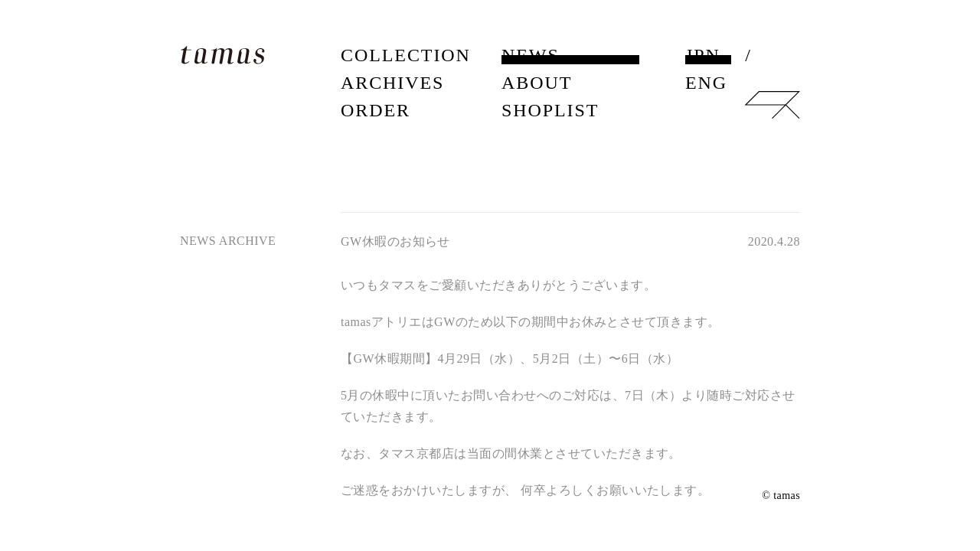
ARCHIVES (392, 83)
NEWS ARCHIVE (228, 241)
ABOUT (537, 83)
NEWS (531, 55)
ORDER (376, 110)
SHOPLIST (550, 110)
